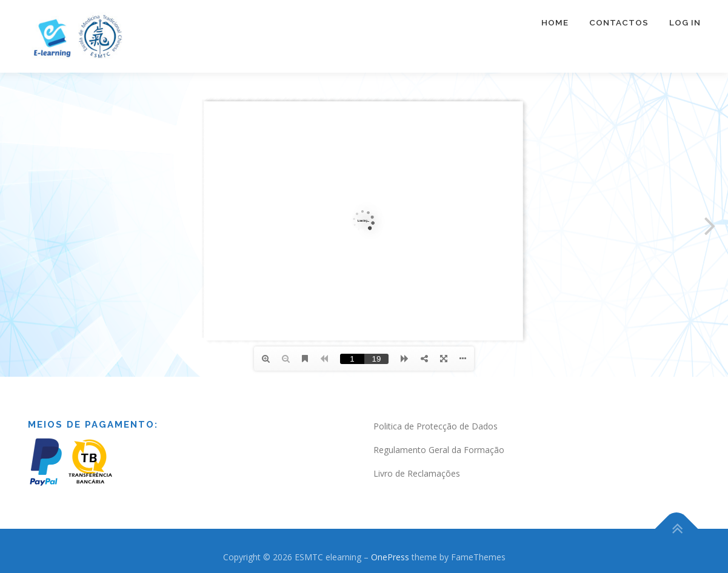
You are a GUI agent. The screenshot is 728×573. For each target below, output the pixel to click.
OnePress (390, 557)
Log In (685, 22)
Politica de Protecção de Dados (436, 426)
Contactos (619, 22)
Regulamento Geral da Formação (439, 450)
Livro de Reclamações (417, 473)
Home (555, 22)
